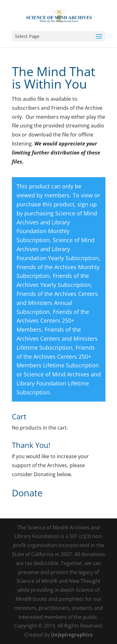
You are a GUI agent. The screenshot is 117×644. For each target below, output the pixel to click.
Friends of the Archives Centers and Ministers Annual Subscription (57, 303)
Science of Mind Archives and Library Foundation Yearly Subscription (58, 249)
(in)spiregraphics (72, 635)
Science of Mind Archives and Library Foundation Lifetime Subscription (59, 383)
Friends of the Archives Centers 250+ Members (53, 321)
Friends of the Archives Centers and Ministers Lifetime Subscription (57, 338)
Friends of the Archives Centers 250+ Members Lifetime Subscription (58, 356)
